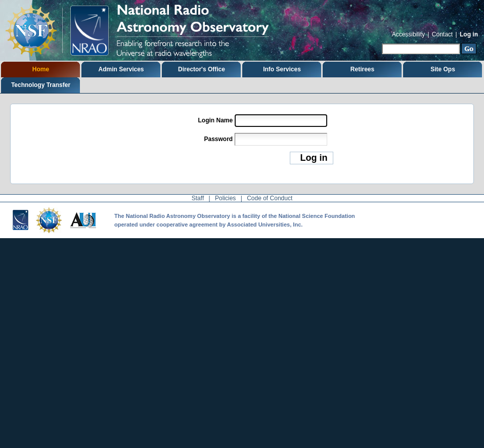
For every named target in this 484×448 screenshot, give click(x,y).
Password (218, 139)
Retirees (362, 69)
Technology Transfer (41, 85)
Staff (198, 198)
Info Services (282, 69)
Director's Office (202, 69)
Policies (225, 198)
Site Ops (443, 69)
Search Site (382, 42)
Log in (469, 34)
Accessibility (408, 34)
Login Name (215, 120)
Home (41, 69)
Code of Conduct (270, 198)
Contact (442, 34)
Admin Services (121, 69)
